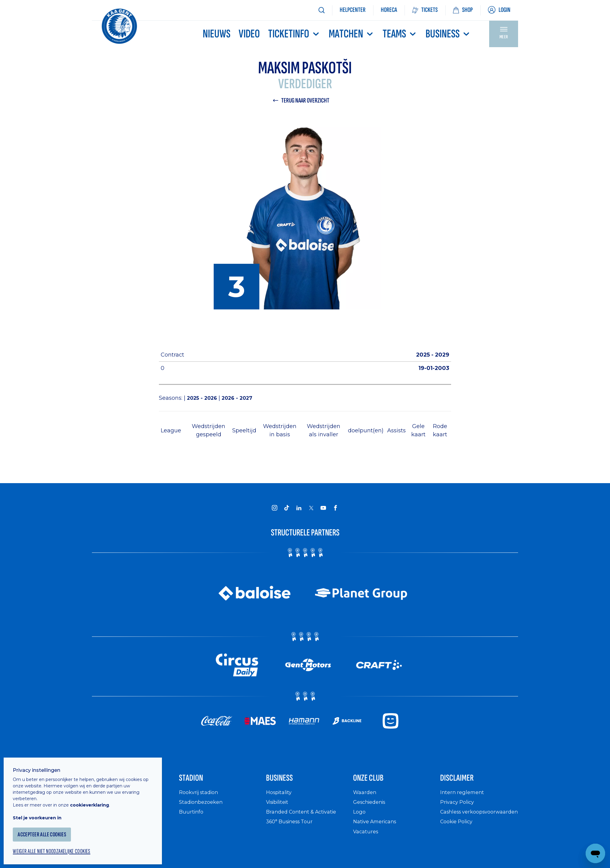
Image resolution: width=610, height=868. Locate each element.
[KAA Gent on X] (311, 509)
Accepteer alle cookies (50, 828)
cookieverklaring (95, 798)
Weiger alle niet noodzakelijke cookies (61, 845)
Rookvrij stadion (201, 798)
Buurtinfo (192, 818)
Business (448, 34)
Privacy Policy (459, 808)
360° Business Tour (292, 828)
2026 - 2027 (242, 399)
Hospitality (280, 798)
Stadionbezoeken (203, 808)
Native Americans (377, 828)
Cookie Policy (459, 834)
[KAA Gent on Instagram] (275, 509)
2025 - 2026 (204, 399)
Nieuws (217, 34)
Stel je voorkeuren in (43, 811)
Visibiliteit (280, 808)
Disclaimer (464, 781)
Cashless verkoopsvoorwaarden (471, 821)
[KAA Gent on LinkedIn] (299, 509)
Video (249, 34)
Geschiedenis (372, 808)
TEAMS (400, 34)
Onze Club (375, 781)
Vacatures (367, 837)
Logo (360, 818)
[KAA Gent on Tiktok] (287, 509)
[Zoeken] (321, 10)
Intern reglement (464, 798)
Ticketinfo (294, 34)
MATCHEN (352, 34)
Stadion (196, 781)
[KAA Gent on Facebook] (335, 509)
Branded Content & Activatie (305, 818)
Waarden (366, 798)
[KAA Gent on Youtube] (323, 509)
